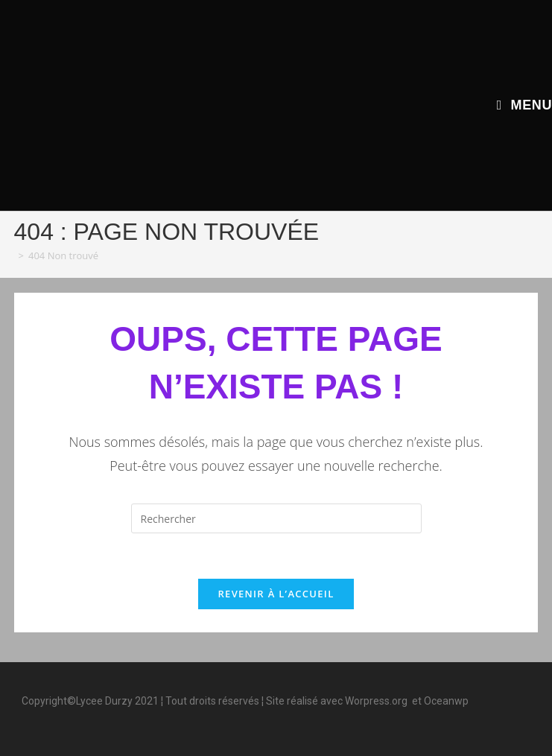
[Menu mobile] (524, 105)
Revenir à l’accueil (276, 594)
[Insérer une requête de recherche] (276, 518)
